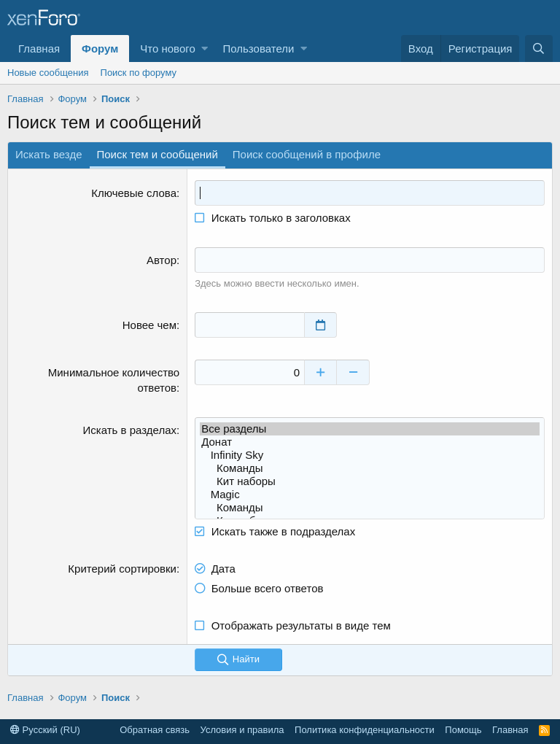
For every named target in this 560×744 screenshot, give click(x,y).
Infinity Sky (370, 455)
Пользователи (258, 49)
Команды (370, 468)
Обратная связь (155, 730)
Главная (39, 49)
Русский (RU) (45, 730)
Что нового (167, 49)
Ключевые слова (134, 193)
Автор (162, 260)
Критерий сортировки (122, 569)
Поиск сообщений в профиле (307, 154)
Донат (370, 442)
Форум (100, 49)
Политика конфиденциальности (365, 730)
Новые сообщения (48, 73)
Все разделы (370, 429)
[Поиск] (539, 49)
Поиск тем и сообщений (157, 154)
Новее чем (149, 325)
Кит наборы (370, 481)
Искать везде (49, 154)
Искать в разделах (130, 430)
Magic (370, 495)
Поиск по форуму (139, 73)
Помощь (463, 730)
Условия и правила (242, 730)
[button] (205, 49)
